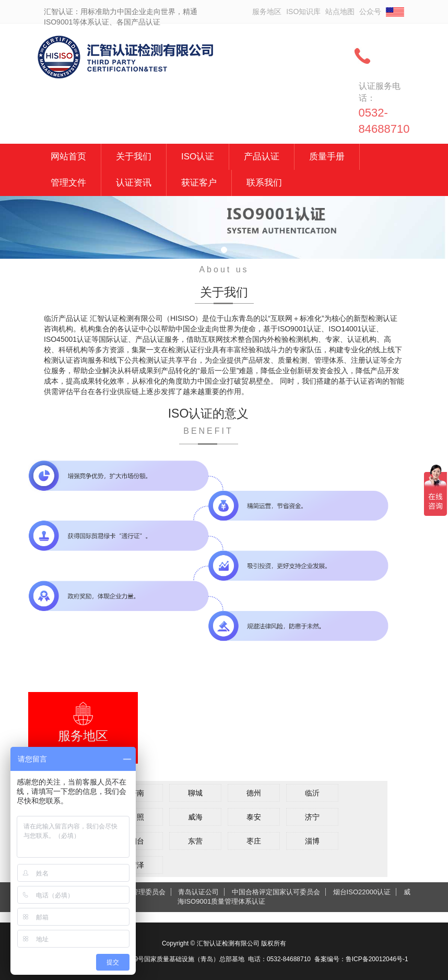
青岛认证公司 (198, 892)
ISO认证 (198, 157)
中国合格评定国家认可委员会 (276, 892)
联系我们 (264, 183)
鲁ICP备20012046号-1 (377, 959)
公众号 (370, 11)
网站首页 (68, 157)
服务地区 (267, 11)
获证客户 (199, 183)
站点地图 (340, 11)
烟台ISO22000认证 (362, 892)
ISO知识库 (303, 11)
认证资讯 (134, 183)
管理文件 (68, 183)
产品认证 (262, 157)
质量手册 (327, 157)
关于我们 (134, 157)
